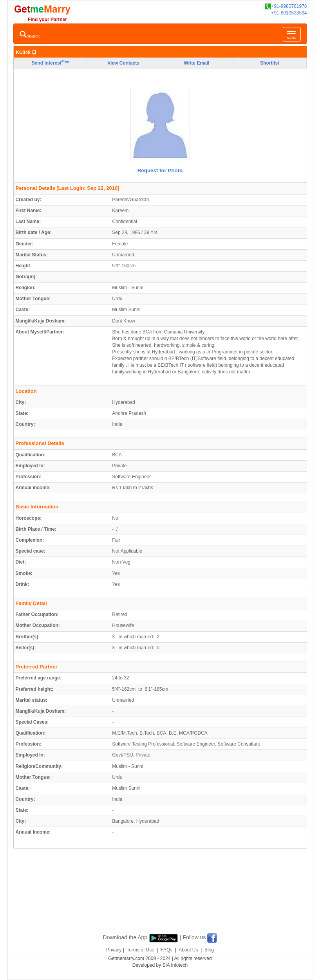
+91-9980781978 (286, 6)
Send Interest (50, 63)
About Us (188, 950)
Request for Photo (160, 170)
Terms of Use (140, 950)
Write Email (196, 63)
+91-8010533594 (289, 13)
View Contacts (123, 63)
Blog (209, 950)
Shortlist (270, 63)
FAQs (166, 950)
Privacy (114, 950)
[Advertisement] (160, 900)
